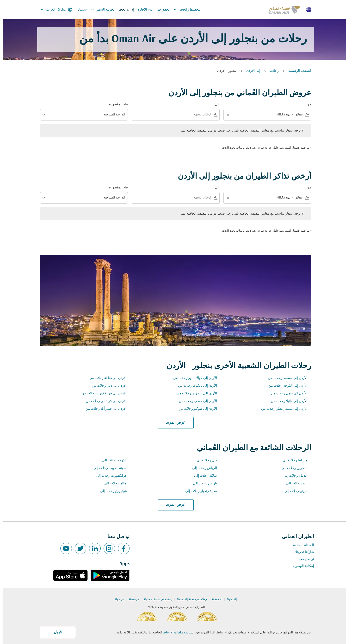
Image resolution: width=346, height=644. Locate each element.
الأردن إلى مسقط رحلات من (285, 378)
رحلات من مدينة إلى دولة (155, 599)
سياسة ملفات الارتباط (176, 633)
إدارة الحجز (123, 10)
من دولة (117, 599)
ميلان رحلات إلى (113, 484)
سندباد (80, 10)
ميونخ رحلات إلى (293, 491)
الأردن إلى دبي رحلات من (107, 386)
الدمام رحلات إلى (293, 476)
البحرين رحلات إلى (292, 468)
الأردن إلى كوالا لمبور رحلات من (192, 378)
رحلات (272, 71)
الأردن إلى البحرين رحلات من (194, 394)
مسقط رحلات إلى (292, 460)
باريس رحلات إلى (202, 484)
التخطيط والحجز (184, 10)
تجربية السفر (99, 10)
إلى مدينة (214, 599)
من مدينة (131, 599)
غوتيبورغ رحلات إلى (111, 491)
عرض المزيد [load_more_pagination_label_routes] (173, 423)
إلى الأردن (251, 71)
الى (215, 105)
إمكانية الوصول (301, 566)
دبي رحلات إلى (204, 460)
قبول (55, 632)
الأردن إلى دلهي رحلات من (287, 394)
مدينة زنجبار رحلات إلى (198, 491)
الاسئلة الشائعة (301, 545)
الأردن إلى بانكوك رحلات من (195, 386)
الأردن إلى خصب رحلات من (195, 401)
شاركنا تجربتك (302, 552)
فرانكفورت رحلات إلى (109, 476)
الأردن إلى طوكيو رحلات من (195, 409)
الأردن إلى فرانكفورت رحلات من (101, 394)
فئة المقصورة (116, 105)
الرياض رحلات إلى (202, 468)
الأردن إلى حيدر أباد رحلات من (103, 409)
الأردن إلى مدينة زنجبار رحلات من (282, 409)
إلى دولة (229, 599)
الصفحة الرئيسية (297, 71)
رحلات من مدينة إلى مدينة (189, 599)
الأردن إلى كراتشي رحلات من (104, 401)
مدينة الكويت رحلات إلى (107, 468)
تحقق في (160, 10)
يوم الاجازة (142, 10)
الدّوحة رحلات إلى (112, 460)
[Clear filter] (225, 115)
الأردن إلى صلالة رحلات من (105, 378)
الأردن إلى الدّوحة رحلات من (285, 386)
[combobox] (268, 115)
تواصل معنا (304, 559)
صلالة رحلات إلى (203, 476)
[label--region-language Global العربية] (53, 10)
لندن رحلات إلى (294, 484)
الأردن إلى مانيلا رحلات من (287, 401)
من (306, 105)
